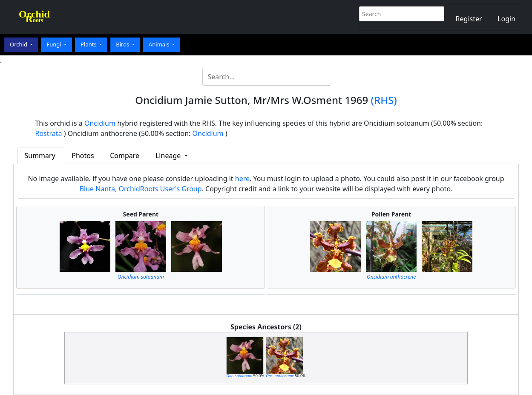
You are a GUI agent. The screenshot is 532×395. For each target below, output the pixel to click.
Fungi (55, 44)
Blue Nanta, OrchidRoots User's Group (141, 189)
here (242, 179)
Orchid (19, 44)
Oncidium (100, 123)
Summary (40, 156)
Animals (160, 44)
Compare (125, 156)
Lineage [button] (169, 156)
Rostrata (48, 133)
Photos (83, 156)
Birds (123, 44)
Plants (89, 44)
